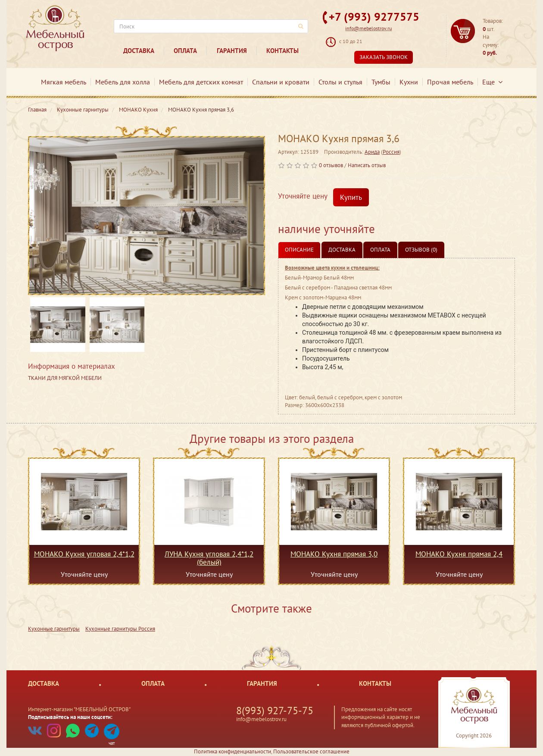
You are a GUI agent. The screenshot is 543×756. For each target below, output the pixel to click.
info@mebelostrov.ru (368, 28)
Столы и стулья (340, 82)
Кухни (409, 82)
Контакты (282, 51)
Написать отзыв (367, 165)
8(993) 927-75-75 (275, 711)
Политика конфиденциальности (232, 751)
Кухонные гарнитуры (54, 629)
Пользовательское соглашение (311, 751)
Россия (391, 152)
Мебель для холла (123, 82)
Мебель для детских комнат (201, 82)
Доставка (139, 51)
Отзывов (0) (421, 250)
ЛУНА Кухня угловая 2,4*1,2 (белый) (209, 558)
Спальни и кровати (281, 82)
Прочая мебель (450, 82)
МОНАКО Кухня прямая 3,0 (334, 554)
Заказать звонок (384, 57)
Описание (299, 250)
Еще (492, 82)
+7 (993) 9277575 (374, 17)
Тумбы (381, 82)
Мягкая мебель (64, 82)
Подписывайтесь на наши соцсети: (70, 717)
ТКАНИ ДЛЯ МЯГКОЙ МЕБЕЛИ (65, 378)
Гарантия (232, 51)
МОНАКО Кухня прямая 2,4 (459, 554)
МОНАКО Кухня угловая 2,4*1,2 (84, 554)
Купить (351, 197)
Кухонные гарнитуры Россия (120, 629)
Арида (372, 152)
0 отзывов (331, 165)
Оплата (185, 51)
